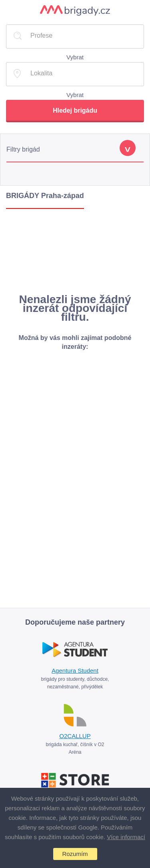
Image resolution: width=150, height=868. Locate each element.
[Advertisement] (75, 251)
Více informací (126, 837)
